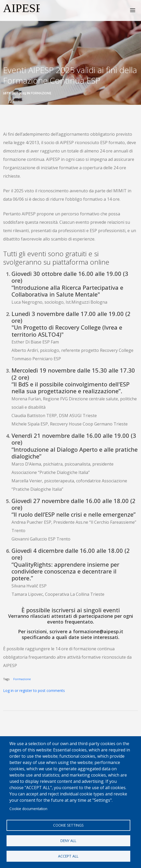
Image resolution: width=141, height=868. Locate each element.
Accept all (68, 856)
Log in (8, 690)
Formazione (41, 93)
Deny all (68, 841)
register (26, 690)
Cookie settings (68, 825)
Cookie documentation (28, 809)
